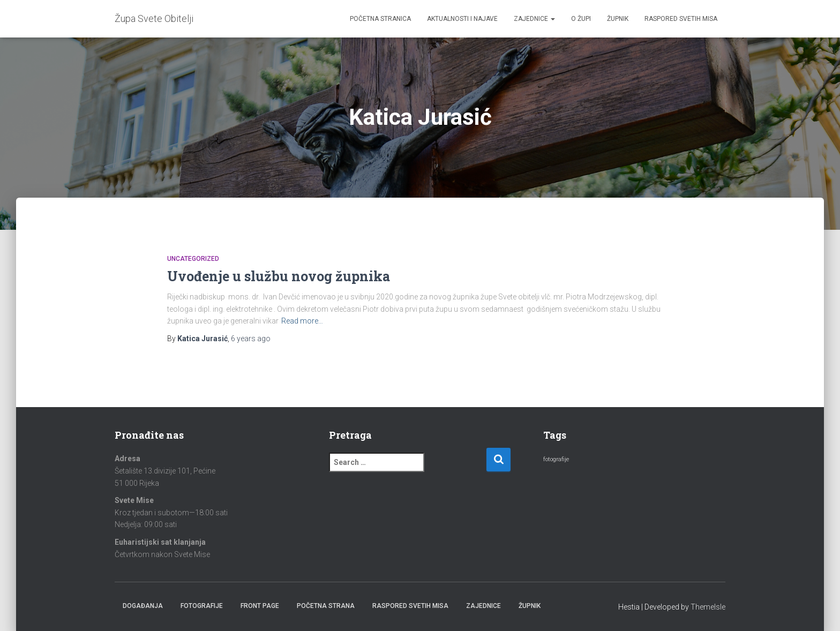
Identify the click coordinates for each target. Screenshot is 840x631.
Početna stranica (380, 19)
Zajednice (534, 19)
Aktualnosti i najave (462, 19)
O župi (581, 19)
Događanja (143, 606)
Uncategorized (193, 259)
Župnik (618, 19)
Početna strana (326, 606)
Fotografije (202, 606)
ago (251, 339)
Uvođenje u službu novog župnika (279, 276)
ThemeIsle (708, 607)
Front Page (260, 606)
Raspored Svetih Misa (681, 19)
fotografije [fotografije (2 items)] (556, 459)
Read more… (302, 321)
